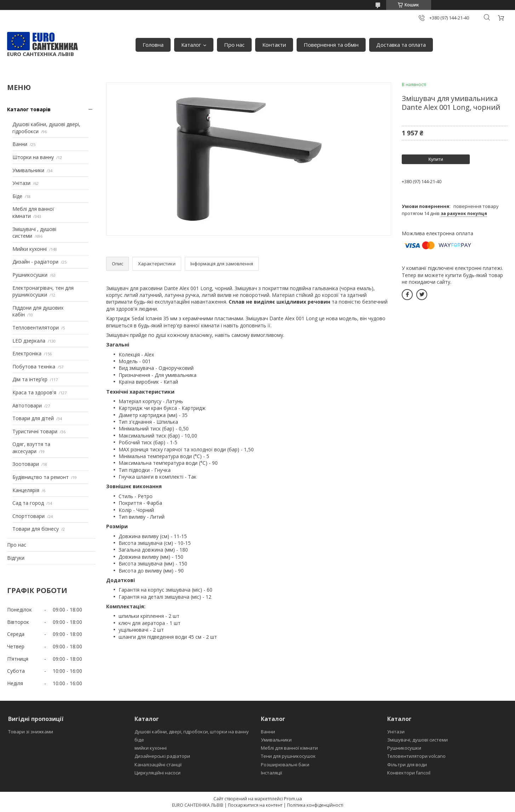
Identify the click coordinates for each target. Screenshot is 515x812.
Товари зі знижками (31, 732)
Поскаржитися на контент (255, 805)
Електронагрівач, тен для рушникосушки (43, 291)
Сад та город (28, 503)
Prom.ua (293, 799)
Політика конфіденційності (315, 805)
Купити (436, 159)
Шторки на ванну (33, 157)
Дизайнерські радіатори (162, 756)
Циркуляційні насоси (158, 773)
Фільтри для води (407, 765)
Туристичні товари (35, 431)
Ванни (20, 144)
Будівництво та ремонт (41, 477)
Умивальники (28, 170)
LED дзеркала (29, 341)
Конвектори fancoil (409, 773)
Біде (17, 196)
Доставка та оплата (401, 45)
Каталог (191, 45)
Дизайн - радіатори (35, 262)
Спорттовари (28, 516)
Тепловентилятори (36, 328)
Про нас (234, 45)
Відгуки (16, 558)
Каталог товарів (29, 109)
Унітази (21, 183)
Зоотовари (26, 464)
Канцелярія (26, 490)
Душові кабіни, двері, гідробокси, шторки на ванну (192, 732)
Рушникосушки (30, 275)
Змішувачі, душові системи (417, 740)
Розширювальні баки (285, 765)
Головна (153, 45)
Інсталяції (271, 773)
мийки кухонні (151, 748)
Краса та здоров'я (34, 392)
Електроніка (27, 353)
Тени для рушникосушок (288, 756)
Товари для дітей (33, 418)
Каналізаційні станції (158, 765)
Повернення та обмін (331, 45)
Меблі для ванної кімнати (289, 748)
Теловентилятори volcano (416, 756)
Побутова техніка (34, 366)
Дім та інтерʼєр (30, 379)
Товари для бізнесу (36, 529)
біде (139, 740)
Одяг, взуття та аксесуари (31, 448)
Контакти (274, 45)
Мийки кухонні (30, 249)
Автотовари (27, 405)
